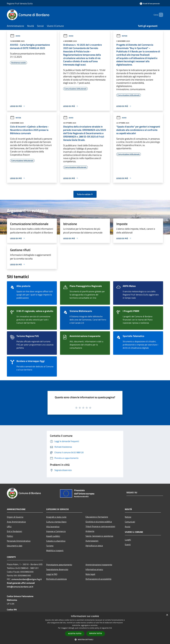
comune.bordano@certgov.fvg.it (27, 579)
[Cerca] (160, 15)
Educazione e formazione (97, 517)
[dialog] (85, 628)
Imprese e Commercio (56, 531)
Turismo (50, 546)
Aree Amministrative (16, 522)
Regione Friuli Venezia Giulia (20, 3)
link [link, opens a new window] (111, 628)
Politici (10, 536)
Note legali (90, 574)
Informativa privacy (94, 569)
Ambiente (90, 531)
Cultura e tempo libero (56, 522)
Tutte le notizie (85, 194)
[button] (85, 639)
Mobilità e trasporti (55, 550)
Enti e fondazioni (14, 531)
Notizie (122, 36)
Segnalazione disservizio (57, 569)
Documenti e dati (15, 546)
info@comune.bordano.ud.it (20, 587)
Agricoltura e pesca (94, 546)
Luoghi (128, 540)
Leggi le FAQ (52, 574)
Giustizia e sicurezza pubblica (99, 522)
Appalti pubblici (53, 536)
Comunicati (130, 522)
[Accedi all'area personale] (150, 4)
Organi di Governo (15, 517)
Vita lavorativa (53, 527)
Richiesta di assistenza (56, 579)
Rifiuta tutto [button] (96, 633)
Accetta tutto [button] (75, 634)
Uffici (9, 527)
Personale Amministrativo (19, 541)
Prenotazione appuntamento (59, 565)
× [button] (167, 615)
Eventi (128, 544)
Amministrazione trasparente (99, 565)
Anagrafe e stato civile (56, 517)
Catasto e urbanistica (56, 541)
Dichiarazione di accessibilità (98, 579)
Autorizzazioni (92, 541)
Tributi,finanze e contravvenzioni (100, 526)
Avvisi (15, 36)
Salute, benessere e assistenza (99, 536)
